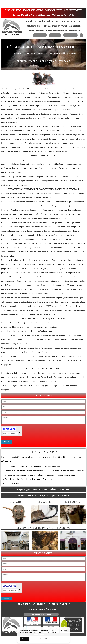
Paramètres (43, 639)
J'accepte (25, 639)
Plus (82, 35)
